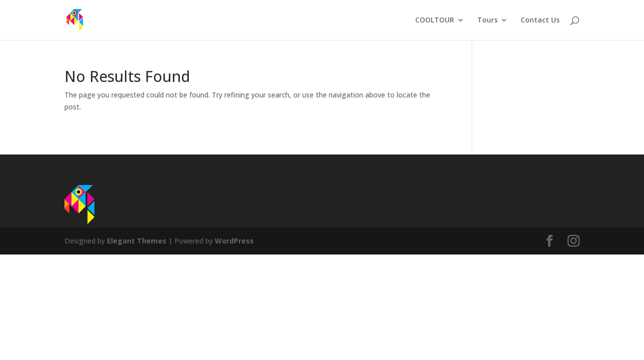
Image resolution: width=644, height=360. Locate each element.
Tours (487, 20)
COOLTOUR (435, 20)
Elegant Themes (137, 241)
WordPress (234, 241)
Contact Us (540, 20)
